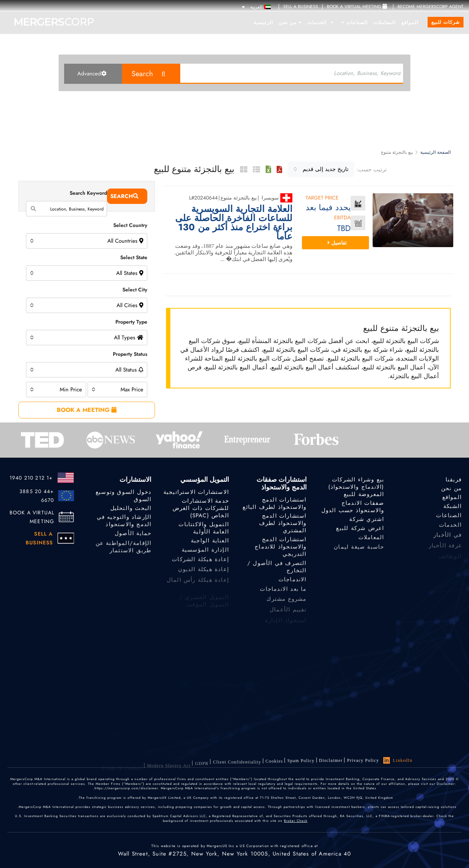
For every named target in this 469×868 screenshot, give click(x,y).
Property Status (130, 354)
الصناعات (354, 23)
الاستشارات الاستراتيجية (196, 492)
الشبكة (453, 508)
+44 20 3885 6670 (37, 496)
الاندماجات (293, 582)
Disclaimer (331, 761)
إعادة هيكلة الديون (204, 574)
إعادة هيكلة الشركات (200, 563)
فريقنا (454, 480)
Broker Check (296, 821)
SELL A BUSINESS (301, 7)
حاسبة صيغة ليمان (359, 551)
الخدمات (321, 23)
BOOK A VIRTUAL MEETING (32, 517)
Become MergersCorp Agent (431, 7)
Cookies (274, 764)
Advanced (92, 74)
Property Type (131, 322)
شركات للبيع (446, 22)
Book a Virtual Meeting (357, 7)
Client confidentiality (237, 767)
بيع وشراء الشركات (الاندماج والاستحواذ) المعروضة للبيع (356, 487)
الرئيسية (263, 23)
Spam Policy (301, 763)
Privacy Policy (363, 761)
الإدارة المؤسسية (205, 552)
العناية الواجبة (210, 542)
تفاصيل (337, 243)
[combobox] (321, 169)
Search (142, 74)
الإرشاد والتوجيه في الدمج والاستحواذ (124, 522)
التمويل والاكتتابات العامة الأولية (204, 530)
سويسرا (270, 198)
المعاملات (385, 23)
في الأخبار (448, 539)
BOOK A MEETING (87, 410)
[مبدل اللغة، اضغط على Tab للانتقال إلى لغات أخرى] (256, 7)
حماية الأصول (133, 535)
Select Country (130, 225)
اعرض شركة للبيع (360, 530)
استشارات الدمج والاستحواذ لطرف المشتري (283, 524)
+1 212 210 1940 (31, 478)
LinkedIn (398, 761)
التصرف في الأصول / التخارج (277, 570)
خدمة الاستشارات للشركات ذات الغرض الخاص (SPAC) (201, 508)
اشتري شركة (367, 520)
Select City (135, 290)
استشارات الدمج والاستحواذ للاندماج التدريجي (280, 550)
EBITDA (342, 218)
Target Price (322, 198)
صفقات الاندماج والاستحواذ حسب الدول (353, 507)
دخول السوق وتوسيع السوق (123, 496)
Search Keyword (88, 193)
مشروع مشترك (286, 604)
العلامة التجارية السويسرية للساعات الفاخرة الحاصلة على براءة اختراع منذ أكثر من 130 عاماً (234, 223)
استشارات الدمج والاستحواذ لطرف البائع (274, 504)
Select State (134, 257)
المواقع (410, 23)
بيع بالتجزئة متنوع (239, 198)
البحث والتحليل (131, 508)
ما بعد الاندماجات (283, 593)
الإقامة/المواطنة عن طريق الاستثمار (124, 552)
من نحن (290, 23)
